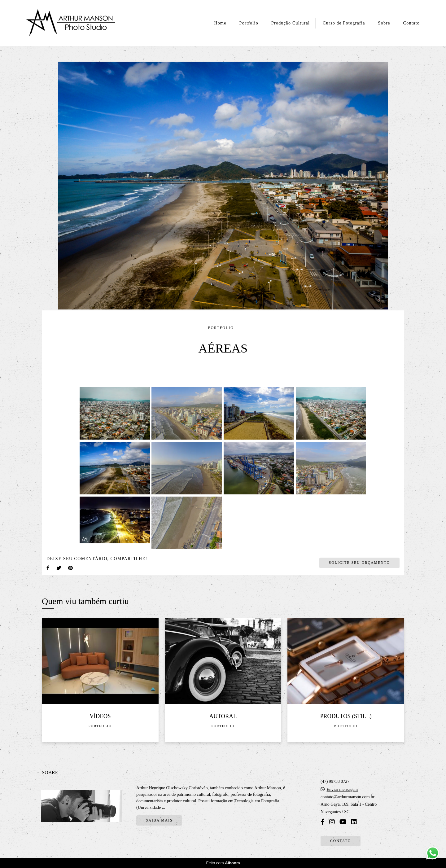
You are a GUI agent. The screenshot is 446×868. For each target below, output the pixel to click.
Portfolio (249, 23)
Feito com (223, 863)
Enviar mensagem (342, 790)
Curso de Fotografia (344, 23)
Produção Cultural (291, 23)
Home (220, 23)
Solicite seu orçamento (359, 563)
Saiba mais (159, 820)
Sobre (384, 23)
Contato (411, 23)
